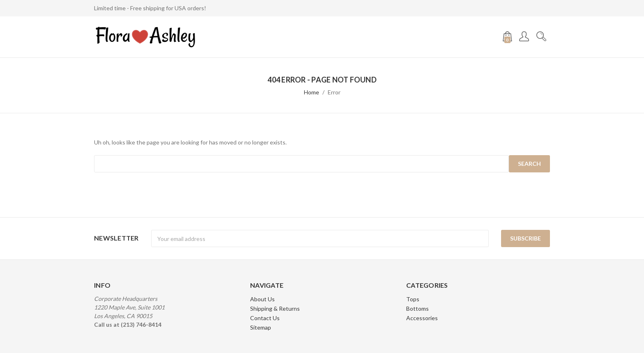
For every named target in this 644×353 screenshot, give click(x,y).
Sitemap (261, 327)
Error (334, 92)
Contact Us (265, 318)
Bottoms (417, 308)
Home (312, 92)
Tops (413, 299)
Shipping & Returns (275, 308)
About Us (262, 299)
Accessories (422, 318)
